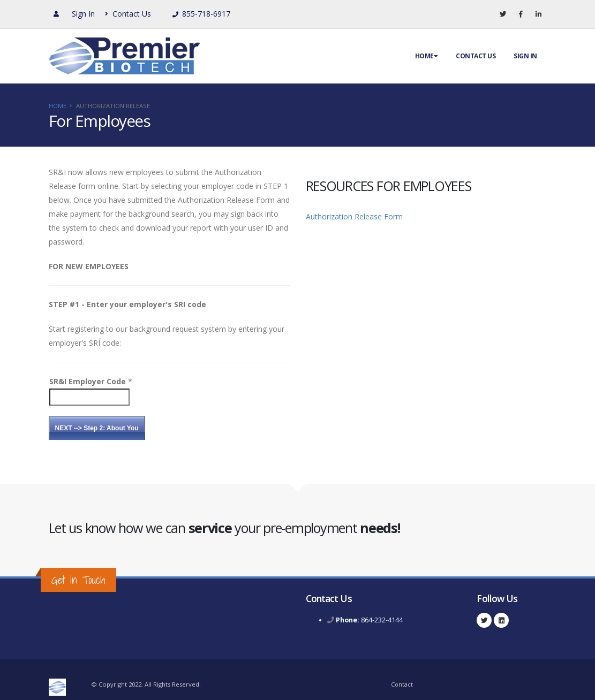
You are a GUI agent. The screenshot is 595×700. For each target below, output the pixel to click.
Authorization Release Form (354, 216)
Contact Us (128, 14)
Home (427, 56)
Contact (402, 684)
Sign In (83, 14)
